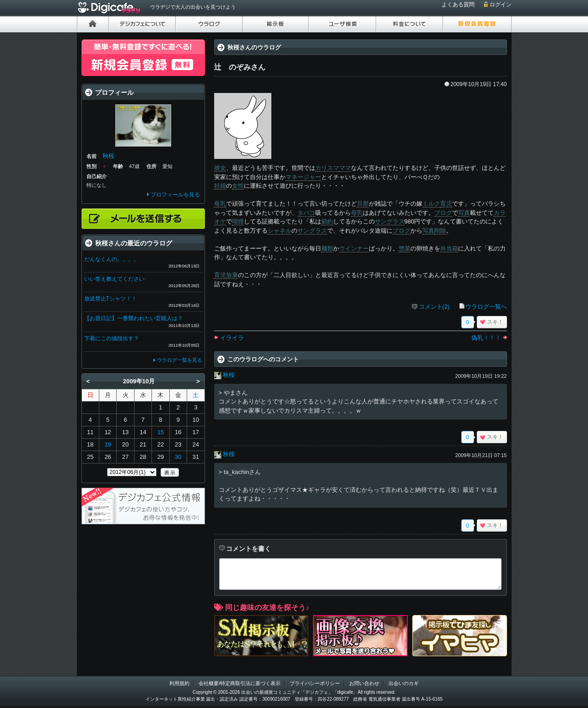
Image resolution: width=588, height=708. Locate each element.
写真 (464, 213)
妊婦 (220, 186)
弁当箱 (449, 248)
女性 (238, 186)
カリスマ (327, 168)
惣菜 (405, 248)
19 (108, 444)
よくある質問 (458, 5)
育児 (446, 204)
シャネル (280, 231)
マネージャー (303, 177)
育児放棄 (226, 275)
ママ (345, 168)
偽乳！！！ (486, 338)
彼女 (220, 168)
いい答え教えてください (114, 279)
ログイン (501, 5)
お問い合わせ (364, 683)
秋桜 (229, 375)
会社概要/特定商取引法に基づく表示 (240, 683)
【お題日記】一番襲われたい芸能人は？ (134, 318)
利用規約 (179, 683)
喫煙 (238, 221)
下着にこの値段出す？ (112, 338)
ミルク (431, 204)
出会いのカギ (404, 683)
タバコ (306, 213)
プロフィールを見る (175, 195)
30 (178, 457)
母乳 (220, 204)
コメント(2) (434, 307)
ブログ (443, 213)
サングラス (390, 221)
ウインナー (354, 248)
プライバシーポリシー (315, 683)
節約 (327, 221)
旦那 (363, 204)
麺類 (327, 248)
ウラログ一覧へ (486, 307)
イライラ (232, 338)
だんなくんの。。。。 (112, 259)
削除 (440, 231)
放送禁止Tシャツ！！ (111, 299)
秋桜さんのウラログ (254, 47)
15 (161, 432)
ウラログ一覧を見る (180, 360)
